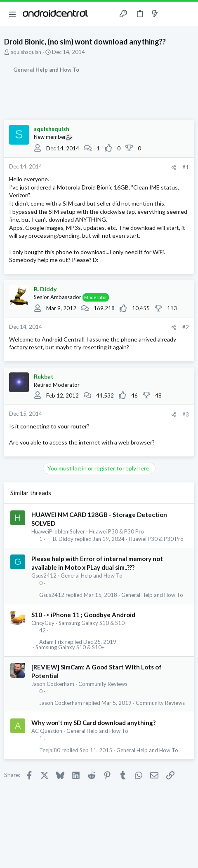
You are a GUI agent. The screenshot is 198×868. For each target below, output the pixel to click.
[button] (12, 14)
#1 (186, 167)
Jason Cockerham (53, 684)
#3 (186, 414)
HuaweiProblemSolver (58, 531)
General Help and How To (92, 576)
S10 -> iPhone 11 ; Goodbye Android (83, 615)
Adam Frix (52, 642)
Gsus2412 (44, 576)
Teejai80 (50, 750)
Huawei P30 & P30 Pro (117, 531)
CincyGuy (43, 623)
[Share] (174, 167)
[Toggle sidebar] (171, 14)
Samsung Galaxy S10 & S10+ (93, 623)
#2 (186, 327)
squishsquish (26, 52)
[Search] (187, 14)
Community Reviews (103, 684)
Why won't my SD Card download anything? (93, 723)
